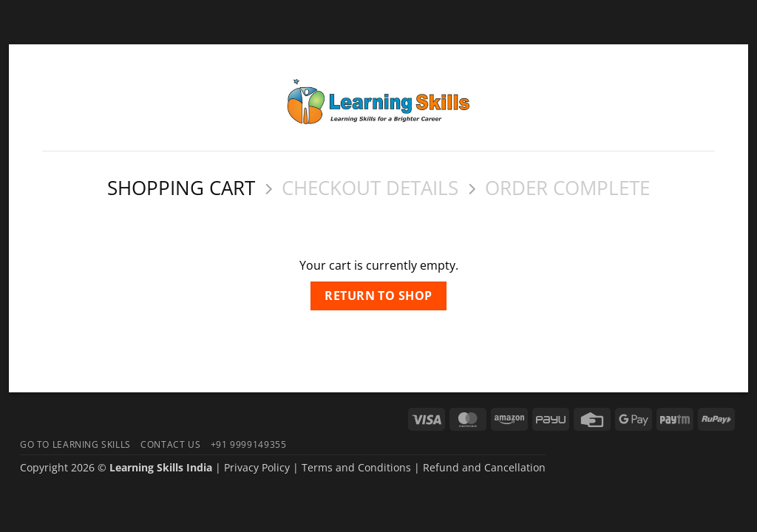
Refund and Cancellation (484, 467)
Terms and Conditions (356, 467)
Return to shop (378, 296)
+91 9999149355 (249, 444)
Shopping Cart (181, 189)
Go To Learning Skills (75, 444)
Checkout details (370, 189)
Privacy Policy (257, 467)
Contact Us (170, 444)
